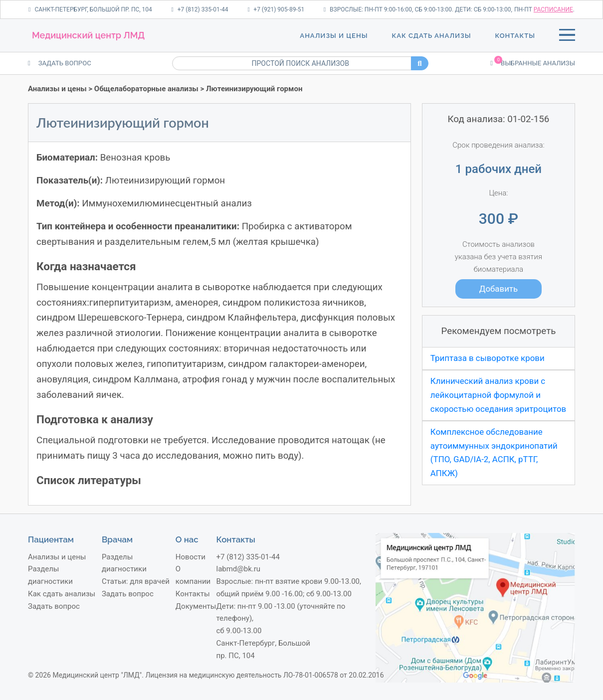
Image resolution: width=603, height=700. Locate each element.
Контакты (515, 36)
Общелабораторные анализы (146, 89)
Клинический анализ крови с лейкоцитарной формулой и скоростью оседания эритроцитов (498, 395)
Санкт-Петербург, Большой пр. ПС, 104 (90, 9)
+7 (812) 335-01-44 (200, 9)
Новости (191, 557)
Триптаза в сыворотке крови (488, 358)
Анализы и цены (334, 36)
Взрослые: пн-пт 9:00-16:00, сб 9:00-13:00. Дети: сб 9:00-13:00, (418, 9)
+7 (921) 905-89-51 (276, 9)
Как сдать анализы (431, 36)
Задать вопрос (54, 606)
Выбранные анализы (533, 62)
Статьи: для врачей (136, 581)
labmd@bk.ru (238, 569)
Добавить (499, 289)
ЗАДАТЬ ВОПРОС (60, 63)
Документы (196, 606)
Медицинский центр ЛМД (88, 35)
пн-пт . (544, 9)
